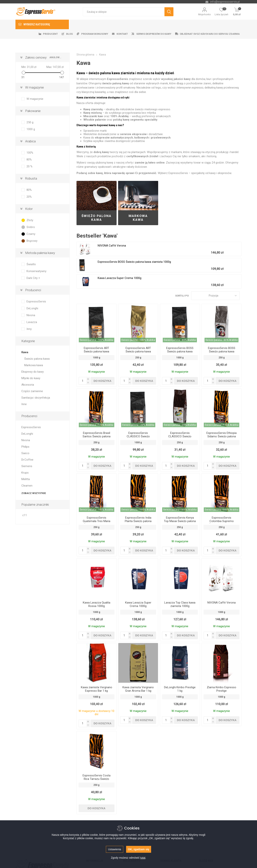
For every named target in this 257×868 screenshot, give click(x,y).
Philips (25, 447)
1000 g (31, 129)
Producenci (33, 290)
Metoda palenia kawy (40, 253)
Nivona (31, 315)
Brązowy (32, 241)
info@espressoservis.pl (225, 2)
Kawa (25, 352)
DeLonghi (32, 308)
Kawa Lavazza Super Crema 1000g (120, 278)
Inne (24, 404)
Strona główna (85, 55)
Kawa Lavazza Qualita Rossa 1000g (97, 604)
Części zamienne (32, 391)
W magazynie (35, 87)
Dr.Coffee (27, 460)
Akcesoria (28, 385)
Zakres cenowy (36, 57)
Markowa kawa (138, 218)
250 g (30, 122)
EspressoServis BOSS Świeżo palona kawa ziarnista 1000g (134, 262)
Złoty (30, 220)
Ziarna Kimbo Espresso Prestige (222, 689)
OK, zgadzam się (139, 849)
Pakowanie (33, 111)
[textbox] (124, 12)
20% (29, 197)
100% (30, 153)
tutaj (143, 858)
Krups (25, 473)
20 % (29, 166)
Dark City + (33, 278)
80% (29, 160)
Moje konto (205, 14)
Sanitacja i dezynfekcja (36, 398)
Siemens (27, 466)
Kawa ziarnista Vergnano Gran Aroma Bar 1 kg (138, 689)
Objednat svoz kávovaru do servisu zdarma (210, 34)
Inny (29, 329)
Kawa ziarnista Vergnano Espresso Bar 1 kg (97, 689)
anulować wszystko (56, 57)
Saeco (25, 453)
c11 (25, 515)
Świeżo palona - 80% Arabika (180, 340)
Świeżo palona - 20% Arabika (138, 425)
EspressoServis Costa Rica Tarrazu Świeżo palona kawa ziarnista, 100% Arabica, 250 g (97, 781)
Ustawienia (114, 849)
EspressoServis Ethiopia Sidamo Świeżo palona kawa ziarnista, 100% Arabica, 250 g (222, 438)
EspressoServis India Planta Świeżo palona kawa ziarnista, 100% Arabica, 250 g (138, 523)
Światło (31, 264)
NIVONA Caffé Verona (112, 246)
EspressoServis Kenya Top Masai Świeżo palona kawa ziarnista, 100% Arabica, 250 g (180, 523)
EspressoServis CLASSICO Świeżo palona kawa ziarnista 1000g (138, 438)
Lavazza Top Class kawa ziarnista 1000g (180, 604)
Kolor (29, 209)
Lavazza (32, 322)
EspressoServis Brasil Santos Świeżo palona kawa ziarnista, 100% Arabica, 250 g (97, 438)
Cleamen (27, 486)
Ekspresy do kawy (33, 372)
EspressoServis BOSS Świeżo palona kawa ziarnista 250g (222, 351)
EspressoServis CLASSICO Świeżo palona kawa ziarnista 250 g (180, 438)
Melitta (26, 479)
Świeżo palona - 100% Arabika (97, 340)
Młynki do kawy (31, 378)
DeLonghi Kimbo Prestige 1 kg (180, 689)
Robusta (31, 178)
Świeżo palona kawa (96, 218)
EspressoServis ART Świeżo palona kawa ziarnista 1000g (96, 351)
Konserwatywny (36, 271)
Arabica (30, 141)
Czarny (31, 234)
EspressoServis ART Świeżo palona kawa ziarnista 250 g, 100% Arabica (138, 353)
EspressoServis (36, 301)
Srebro (31, 227)
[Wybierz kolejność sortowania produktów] (215, 296)
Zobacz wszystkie (34, 493)
